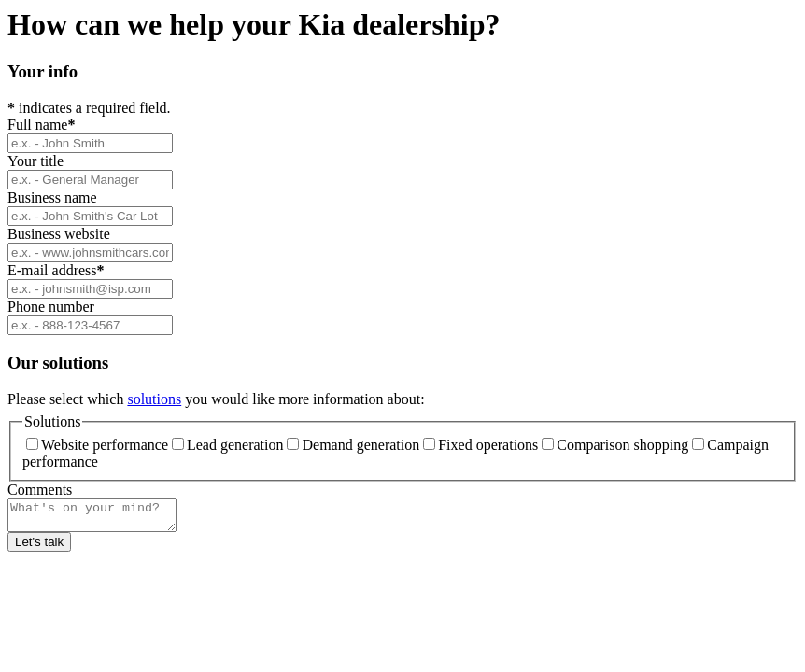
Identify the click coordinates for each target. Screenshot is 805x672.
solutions (154, 399)
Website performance (97, 445)
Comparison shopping (615, 445)
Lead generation (228, 445)
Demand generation (353, 445)
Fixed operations (480, 445)
